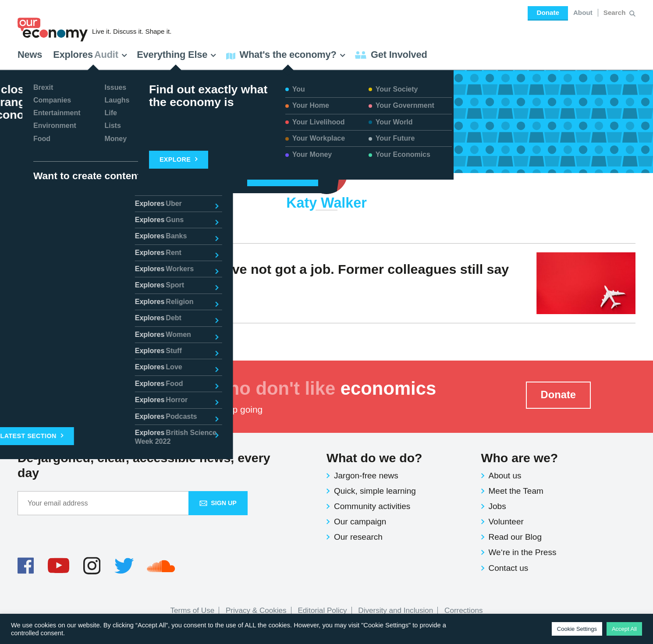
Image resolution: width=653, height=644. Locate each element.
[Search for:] (616, 13)
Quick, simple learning (375, 491)
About (583, 12)
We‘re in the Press (523, 552)
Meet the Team (516, 491)
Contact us (509, 568)
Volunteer (506, 522)
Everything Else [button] (177, 55)
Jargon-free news (366, 476)
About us (505, 476)
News (30, 55)
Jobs (497, 506)
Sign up (218, 503)
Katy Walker (49, 301)
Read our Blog (515, 537)
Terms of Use (193, 610)
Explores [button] (90, 55)
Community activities (372, 506)
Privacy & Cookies (256, 610)
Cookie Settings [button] (577, 629)
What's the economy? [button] (286, 55)
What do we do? (374, 458)
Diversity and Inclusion (396, 610)
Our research (358, 537)
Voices (91, 301)
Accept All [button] (624, 629)
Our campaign (360, 522)
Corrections (463, 610)
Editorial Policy (322, 610)
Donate (548, 12)
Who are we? (520, 458)
